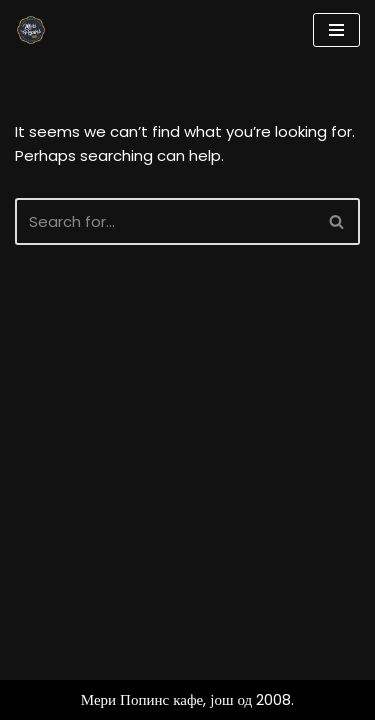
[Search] (165, 221)
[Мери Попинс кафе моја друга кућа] (31, 30)
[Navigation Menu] (336, 30)
